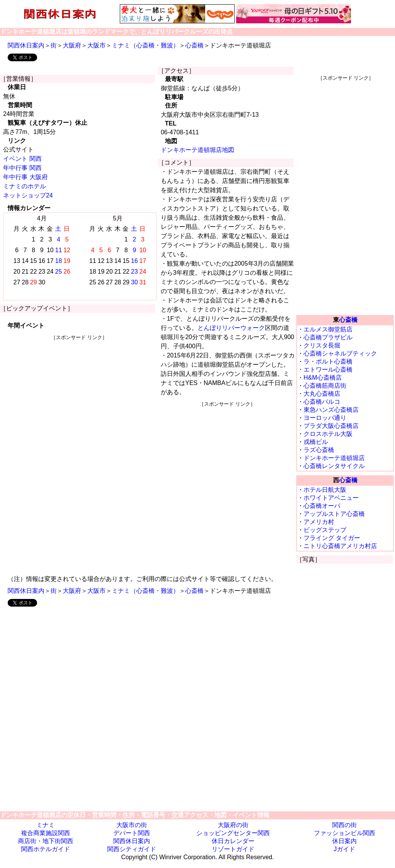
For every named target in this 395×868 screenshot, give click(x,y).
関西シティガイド (132, 849)
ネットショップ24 (28, 195)
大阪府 (72, 45)
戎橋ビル (316, 442)
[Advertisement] (79, 395)
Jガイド (344, 849)
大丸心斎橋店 (322, 394)
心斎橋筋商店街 (325, 386)
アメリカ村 (319, 522)
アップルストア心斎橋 (334, 514)
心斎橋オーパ (322, 506)
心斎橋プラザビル (328, 337)
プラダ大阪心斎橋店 (331, 426)
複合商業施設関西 (46, 833)
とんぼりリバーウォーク (231, 328)
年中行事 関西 (22, 168)
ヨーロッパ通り (325, 418)
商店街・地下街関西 (46, 841)
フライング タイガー (332, 538)
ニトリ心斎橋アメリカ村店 (340, 546)
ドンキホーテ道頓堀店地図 (197, 150)
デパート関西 (132, 833)
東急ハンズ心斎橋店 (331, 410)
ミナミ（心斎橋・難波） (145, 45)
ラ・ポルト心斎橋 (328, 361)
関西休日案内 (26, 45)
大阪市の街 (132, 825)
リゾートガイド (233, 849)
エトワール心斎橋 (328, 370)
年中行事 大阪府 (25, 177)
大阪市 (96, 45)
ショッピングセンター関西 (233, 833)
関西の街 (344, 825)
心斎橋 (194, 45)
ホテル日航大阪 (325, 490)
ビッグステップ (325, 530)
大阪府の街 (233, 825)
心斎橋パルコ (322, 402)
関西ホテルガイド (46, 849)
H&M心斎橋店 (323, 378)
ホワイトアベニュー (331, 498)
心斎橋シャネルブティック (340, 353)
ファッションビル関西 (344, 833)
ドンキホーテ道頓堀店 (334, 458)
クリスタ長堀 (322, 345)
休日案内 (344, 841)
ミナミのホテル (24, 186)
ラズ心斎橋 (319, 450)
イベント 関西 (22, 159)
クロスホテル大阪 (328, 434)
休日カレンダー (233, 841)
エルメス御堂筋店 (328, 329)
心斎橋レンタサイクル (334, 466)
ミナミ (46, 825)
